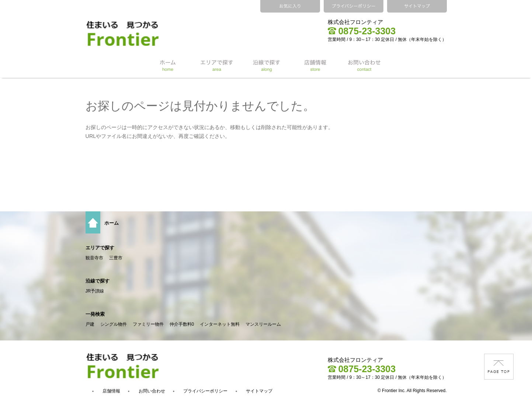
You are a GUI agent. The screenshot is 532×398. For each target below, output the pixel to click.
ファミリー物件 (148, 324)
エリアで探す (100, 248)
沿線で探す (98, 281)
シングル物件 (114, 324)
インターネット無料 (220, 324)
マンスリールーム (263, 324)
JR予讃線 (95, 291)
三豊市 (116, 258)
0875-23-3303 (362, 31)
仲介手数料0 (182, 324)
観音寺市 (94, 258)
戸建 (90, 324)
